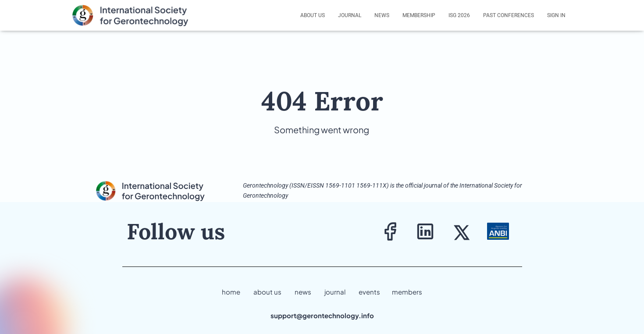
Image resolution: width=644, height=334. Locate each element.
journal (335, 292)
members (407, 292)
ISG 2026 (459, 15)
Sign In (556, 15)
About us (313, 15)
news (303, 292)
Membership (419, 15)
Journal (350, 15)
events (369, 292)
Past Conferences (509, 15)
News (382, 15)
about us (267, 292)
